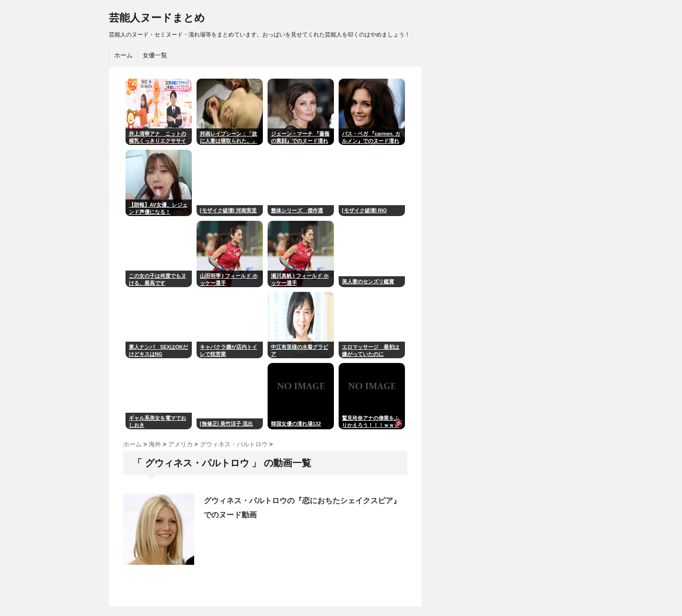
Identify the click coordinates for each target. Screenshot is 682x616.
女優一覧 (155, 55)
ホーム (123, 55)
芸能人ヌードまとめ (157, 18)
